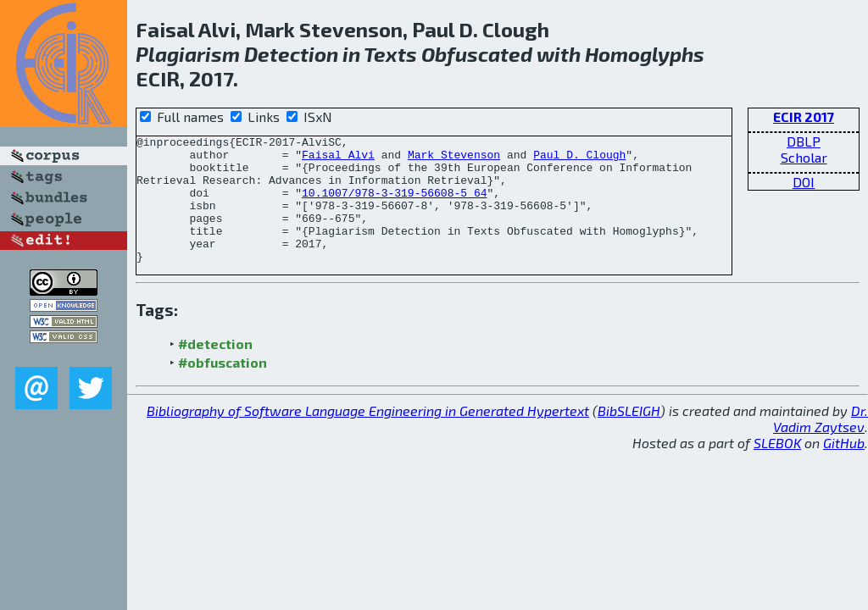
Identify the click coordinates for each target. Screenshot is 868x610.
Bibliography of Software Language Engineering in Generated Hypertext (368, 436)
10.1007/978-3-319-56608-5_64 (394, 205)
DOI (804, 182)
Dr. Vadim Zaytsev (821, 444)
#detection (215, 369)
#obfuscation (223, 388)
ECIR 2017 (804, 116)
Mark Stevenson (454, 159)
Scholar (804, 157)
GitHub (844, 468)
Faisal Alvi (338, 159)
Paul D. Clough (579, 159)
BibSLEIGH (629, 436)
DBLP (804, 141)
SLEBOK (777, 468)
